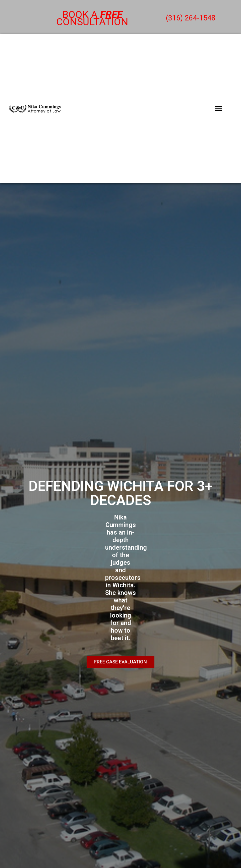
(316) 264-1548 (191, 18)
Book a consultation (92, 18)
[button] (218, 109)
